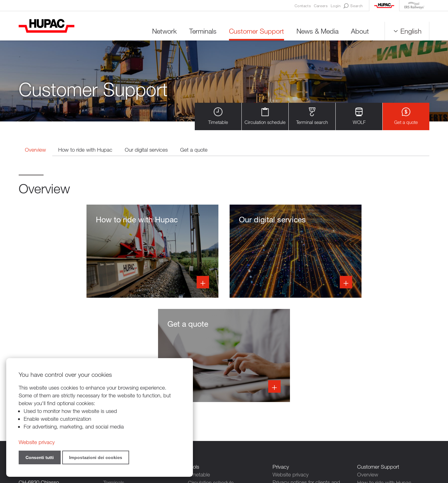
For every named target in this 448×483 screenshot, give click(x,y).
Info (83, 252)
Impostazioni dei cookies (96, 457)
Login (336, 6)
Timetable (218, 116)
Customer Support (257, 31)
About (360, 31)
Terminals (203, 31)
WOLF (359, 116)
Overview (36, 150)
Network (164, 31)
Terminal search (312, 116)
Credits (269, 449)
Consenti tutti (40, 457)
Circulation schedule (265, 116)
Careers (321, 6)
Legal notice (286, 410)
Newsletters (286, 402)
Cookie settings (290, 417)
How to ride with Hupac (86, 150)
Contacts (303, 6)
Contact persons (291, 394)
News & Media (317, 31)
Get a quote (406, 116)
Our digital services (147, 150)
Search (353, 6)
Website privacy (291, 371)
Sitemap (290, 449)
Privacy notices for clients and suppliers (306, 382)
